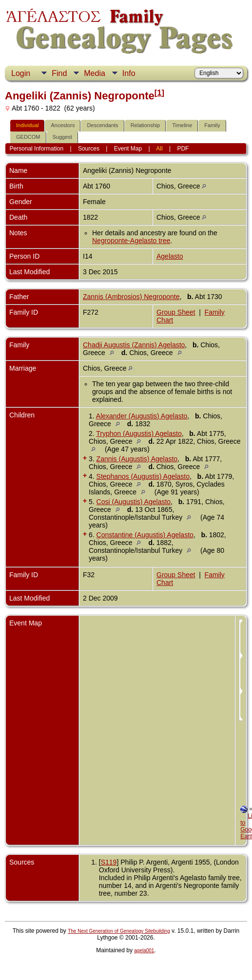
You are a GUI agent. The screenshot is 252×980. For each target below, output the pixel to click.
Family (212, 125)
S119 (109, 862)
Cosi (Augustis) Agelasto (134, 502)
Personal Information (36, 149)
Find (59, 73)
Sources (89, 149)
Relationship (145, 125)
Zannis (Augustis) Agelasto (137, 459)
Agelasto (170, 256)
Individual (27, 125)
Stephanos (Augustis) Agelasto (143, 476)
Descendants (102, 125)
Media (95, 73)
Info (129, 73)
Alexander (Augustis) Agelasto (142, 416)
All (159, 149)
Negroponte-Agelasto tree (131, 241)
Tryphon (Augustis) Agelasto (139, 433)
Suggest (62, 137)
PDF (183, 149)
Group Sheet (176, 312)
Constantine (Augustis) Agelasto (145, 535)
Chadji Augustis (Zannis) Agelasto (134, 345)
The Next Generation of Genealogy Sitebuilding (119, 931)
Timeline (182, 125)
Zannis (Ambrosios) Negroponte (131, 297)
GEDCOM (28, 137)
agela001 (144, 951)
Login (21, 73)
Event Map (128, 149)
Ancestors (63, 125)
